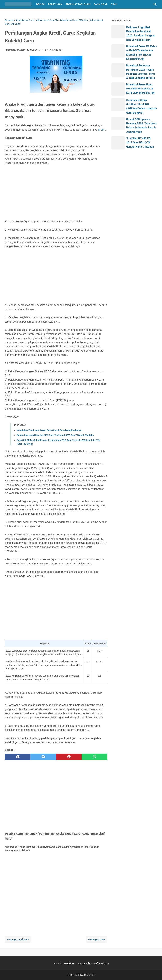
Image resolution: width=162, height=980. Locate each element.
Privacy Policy (84, 963)
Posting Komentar (53, 50)
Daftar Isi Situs (102, 963)
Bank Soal (101, 4)
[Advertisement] (56, 192)
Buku (114, 4)
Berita (40, 4)
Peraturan (55, 4)
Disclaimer (69, 963)
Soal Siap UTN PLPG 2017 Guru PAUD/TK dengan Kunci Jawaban (140, 142)
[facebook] (18, 757)
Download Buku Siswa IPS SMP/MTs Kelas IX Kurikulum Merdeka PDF (141, 89)
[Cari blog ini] (155, 4)
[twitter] (43, 757)
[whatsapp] (94, 757)
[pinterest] (69, 757)
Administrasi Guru (78, 4)
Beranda (57, 963)
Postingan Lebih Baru (18, 939)
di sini (102, 130)
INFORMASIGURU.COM (85, 975)
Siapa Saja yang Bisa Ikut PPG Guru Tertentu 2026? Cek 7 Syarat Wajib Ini (55, 435)
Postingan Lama (96, 939)
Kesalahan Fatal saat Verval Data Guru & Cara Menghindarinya (50, 430)
